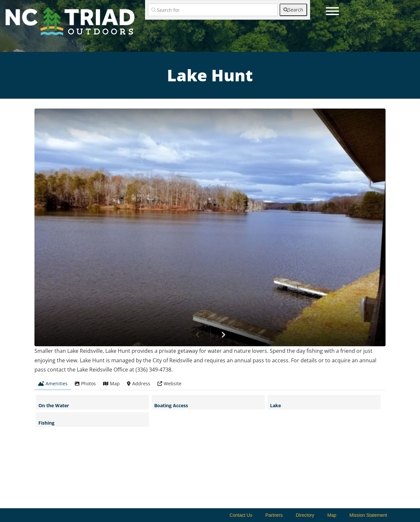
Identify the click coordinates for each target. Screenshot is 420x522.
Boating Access (171, 405)
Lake (275, 405)
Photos (85, 383)
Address (139, 383)
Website (169, 383)
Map (111, 383)
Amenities (53, 383)
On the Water (54, 405)
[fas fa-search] (293, 10)
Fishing (46, 423)
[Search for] (213, 10)
